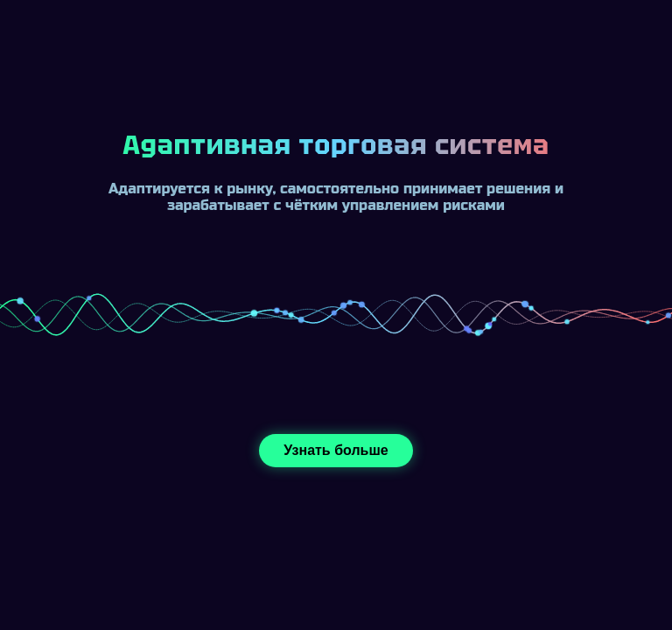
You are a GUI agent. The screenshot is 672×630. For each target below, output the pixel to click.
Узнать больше (336, 450)
